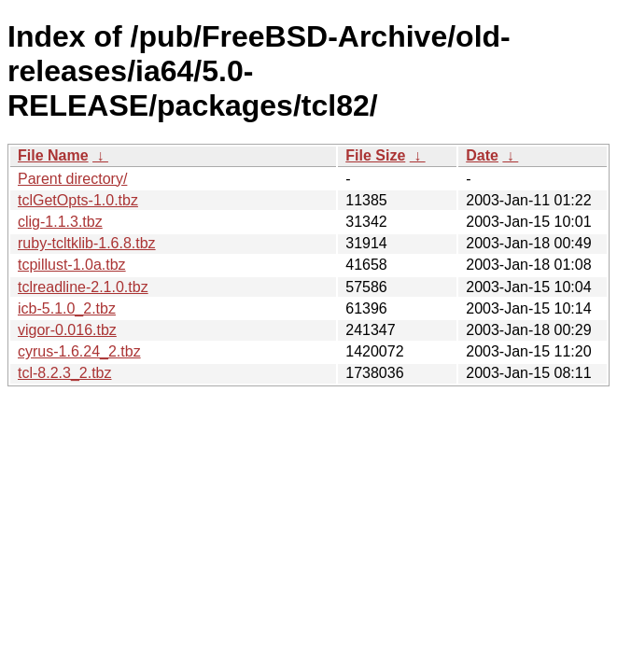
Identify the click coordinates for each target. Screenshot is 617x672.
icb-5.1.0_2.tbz (67, 308)
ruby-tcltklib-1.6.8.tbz (87, 243)
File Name (53, 155)
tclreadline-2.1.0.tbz (83, 287)
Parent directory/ (72, 179)
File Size (375, 155)
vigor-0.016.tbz (67, 330)
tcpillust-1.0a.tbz (72, 265)
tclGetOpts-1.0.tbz (78, 200)
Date (482, 155)
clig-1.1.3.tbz (60, 222)
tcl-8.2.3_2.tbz (65, 373)
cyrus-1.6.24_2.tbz (79, 351)
